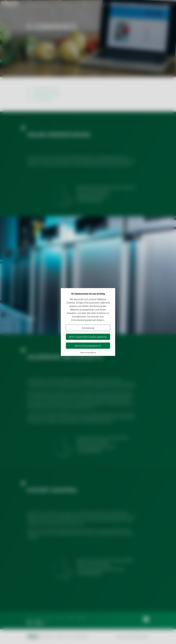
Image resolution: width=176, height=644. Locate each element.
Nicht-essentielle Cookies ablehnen (88, 337)
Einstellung (88, 328)
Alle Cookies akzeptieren (88, 346)
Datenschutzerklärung (88, 352)
